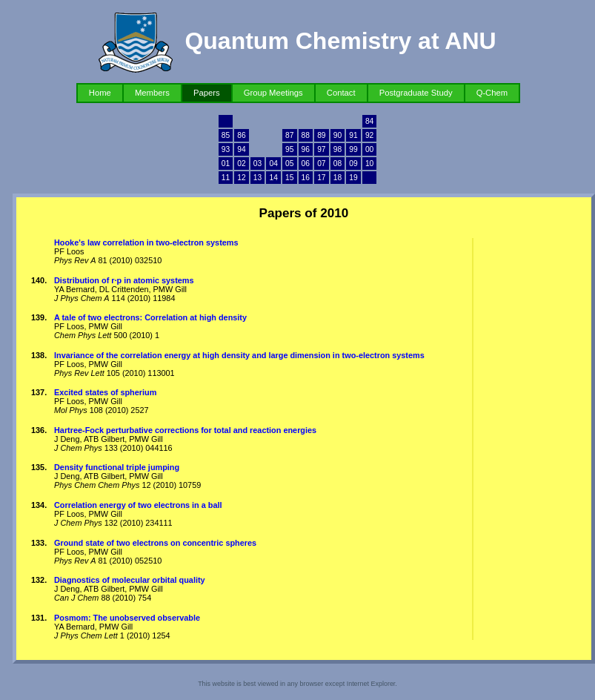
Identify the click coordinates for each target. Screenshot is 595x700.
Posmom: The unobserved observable (127, 618)
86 (241, 135)
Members (152, 93)
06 (306, 164)
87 (289, 135)
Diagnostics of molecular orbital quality (130, 580)
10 (369, 164)
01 (226, 164)
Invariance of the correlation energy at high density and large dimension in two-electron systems (239, 355)
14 (273, 178)
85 (226, 135)
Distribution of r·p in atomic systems (124, 280)
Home (100, 93)
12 (241, 178)
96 (306, 149)
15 (289, 178)
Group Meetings (273, 93)
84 (369, 121)
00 (369, 149)
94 (241, 149)
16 (306, 178)
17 (321, 178)
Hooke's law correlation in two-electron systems (146, 242)
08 (338, 164)
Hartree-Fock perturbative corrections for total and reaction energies (185, 430)
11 (226, 178)
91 (353, 135)
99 (353, 149)
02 (241, 164)
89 (321, 135)
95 (289, 149)
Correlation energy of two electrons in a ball (138, 505)
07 (321, 164)
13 (257, 178)
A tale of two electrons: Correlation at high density (150, 317)
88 (306, 135)
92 (369, 135)
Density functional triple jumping (117, 467)
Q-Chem (492, 93)
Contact (341, 93)
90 (338, 135)
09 (353, 164)
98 (338, 149)
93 (226, 149)
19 (353, 178)
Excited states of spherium (105, 392)
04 (273, 164)
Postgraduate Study (416, 93)
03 (257, 164)
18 (338, 178)
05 (289, 164)
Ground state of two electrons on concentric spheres (155, 543)
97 (321, 149)
